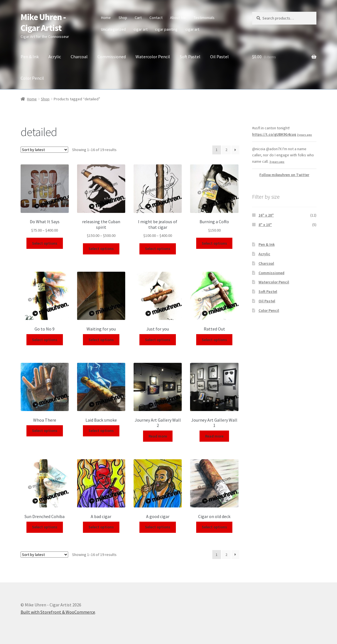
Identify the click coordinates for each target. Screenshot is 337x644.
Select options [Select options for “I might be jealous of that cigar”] (158, 249)
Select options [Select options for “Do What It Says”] (45, 243)
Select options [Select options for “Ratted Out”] (214, 340)
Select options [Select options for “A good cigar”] (158, 527)
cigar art (141, 29)
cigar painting (166, 29)
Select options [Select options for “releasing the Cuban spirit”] (101, 249)
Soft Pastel (190, 57)
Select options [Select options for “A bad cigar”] (101, 527)
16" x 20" (266, 215)
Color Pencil (32, 78)
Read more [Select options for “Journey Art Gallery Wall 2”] (158, 436)
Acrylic (55, 57)
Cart (138, 18)
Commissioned (112, 57)
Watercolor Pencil (153, 57)
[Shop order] (44, 150)
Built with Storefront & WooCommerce (58, 612)
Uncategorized (113, 29)
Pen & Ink (30, 57)
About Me (178, 18)
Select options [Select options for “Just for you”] (158, 340)
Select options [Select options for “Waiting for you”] (101, 340)
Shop (123, 18)
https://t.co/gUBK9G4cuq (274, 134)
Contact (156, 18)
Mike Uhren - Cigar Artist (43, 22)
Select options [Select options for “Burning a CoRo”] (214, 243)
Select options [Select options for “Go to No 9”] (45, 340)
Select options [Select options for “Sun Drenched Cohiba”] (45, 527)
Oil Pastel (219, 57)
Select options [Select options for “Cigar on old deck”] (214, 527)
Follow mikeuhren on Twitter (284, 175)
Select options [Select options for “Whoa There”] (45, 431)
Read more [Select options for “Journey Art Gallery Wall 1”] (214, 436)
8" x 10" (265, 225)
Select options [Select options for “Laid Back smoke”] (101, 431)
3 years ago (304, 135)
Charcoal (79, 57)
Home (106, 18)
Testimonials (204, 18)
